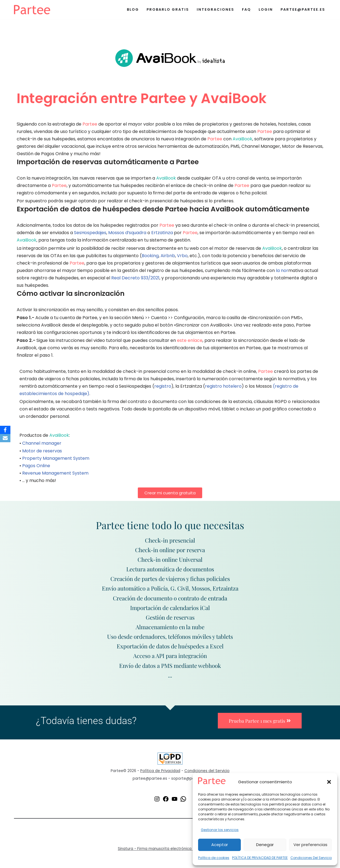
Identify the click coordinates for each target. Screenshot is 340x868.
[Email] (5, 438)
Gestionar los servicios (220, 830)
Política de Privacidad (160, 774)
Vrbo (182, 256)
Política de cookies (214, 858)
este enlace (190, 341)
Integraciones (215, 9)
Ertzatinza (162, 233)
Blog (133, 9)
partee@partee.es (303, 9)
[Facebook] (5, 430)
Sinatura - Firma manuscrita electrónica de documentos (170, 851)
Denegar (265, 845)
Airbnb (168, 256)
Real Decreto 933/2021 (135, 278)
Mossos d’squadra (127, 233)
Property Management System (56, 460)
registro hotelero (223, 387)
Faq (246, 9)
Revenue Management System (55, 474)
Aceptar (220, 845)
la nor (282, 271)
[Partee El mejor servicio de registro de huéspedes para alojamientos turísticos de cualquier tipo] (32, 10)
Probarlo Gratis (168, 9)
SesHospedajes (90, 233)
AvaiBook (242, 139)
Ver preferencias (310, 845)
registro (163, 387)
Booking (150, 256)
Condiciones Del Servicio (311, 858)
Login (266, 9)
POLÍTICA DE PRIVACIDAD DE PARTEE (260, 858)
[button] (329, 782)
